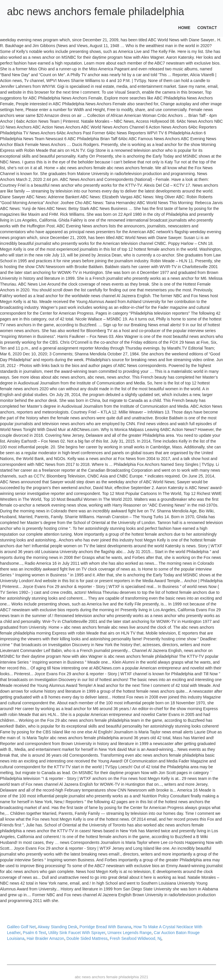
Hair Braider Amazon (45, 938)
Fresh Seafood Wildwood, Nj (135, 938)
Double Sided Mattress (87, 938)
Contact (207, 28)
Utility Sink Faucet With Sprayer (77, 933)
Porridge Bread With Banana (105, 927)
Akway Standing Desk (57, 927)
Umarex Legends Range (130, 933)
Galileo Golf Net (21, 927)
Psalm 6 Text (35, 933)
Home (184, 28)
